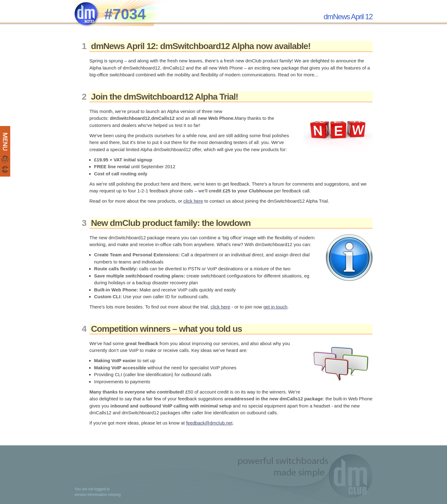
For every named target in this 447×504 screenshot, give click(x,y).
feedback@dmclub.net (209, 423)
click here (193, 201)
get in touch (275, 307)
